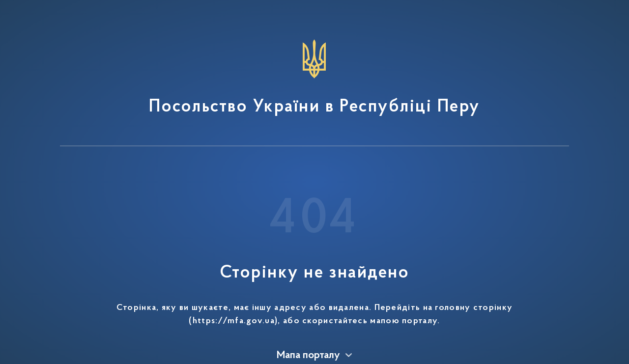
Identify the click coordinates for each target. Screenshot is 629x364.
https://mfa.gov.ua (234, 321)
